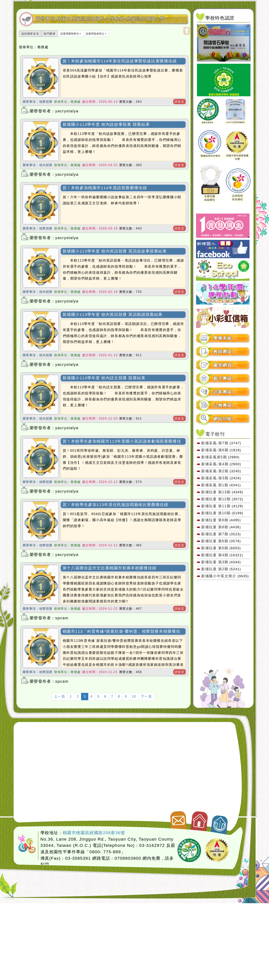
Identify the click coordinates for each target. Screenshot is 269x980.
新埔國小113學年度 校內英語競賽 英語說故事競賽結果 (115, 251)
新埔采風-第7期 (215, 443)
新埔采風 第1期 (215, 485)
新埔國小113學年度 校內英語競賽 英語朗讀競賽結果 (113, 314)
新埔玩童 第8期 (215, 527)
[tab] (223, 338)
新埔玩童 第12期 (216, 499)
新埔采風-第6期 (215, 450)
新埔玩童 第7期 (215, 534)
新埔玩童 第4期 (215, 555)
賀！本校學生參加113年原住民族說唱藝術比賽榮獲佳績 (116, 505)
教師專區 (222, 352)
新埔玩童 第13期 (216, 492)
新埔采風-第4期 (215, 464)
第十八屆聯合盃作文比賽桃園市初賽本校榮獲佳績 (110, 568)
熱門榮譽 (50, 34)
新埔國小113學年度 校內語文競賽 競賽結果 (104, 378)
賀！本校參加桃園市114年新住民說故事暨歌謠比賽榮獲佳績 (120, 61)
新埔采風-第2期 (215, 471)
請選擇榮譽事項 (71, 34)
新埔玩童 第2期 (215, 569)
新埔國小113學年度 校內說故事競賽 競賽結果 (106, 124)
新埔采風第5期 (214, 457)
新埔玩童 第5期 (215, 548)
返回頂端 (220, 823)
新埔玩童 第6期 (215, 541)
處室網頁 (222, 365)
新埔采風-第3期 (215, 478)
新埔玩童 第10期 (216, 513)
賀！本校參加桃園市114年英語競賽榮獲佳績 (105, 188)
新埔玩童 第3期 (215, 562)
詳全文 (179, 102)
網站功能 (222, 419)
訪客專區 (222, 392)
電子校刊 (215, 434)
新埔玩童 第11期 (216, 506)
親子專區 (222, 379)
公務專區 (222, 405)
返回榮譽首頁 (30, 34)
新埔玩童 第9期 (215, 520)
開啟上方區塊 (187, 31)
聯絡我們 (178, 819)
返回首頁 (200, 820)
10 (134, 696)
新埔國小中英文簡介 (219, 576)
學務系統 (222, 338)
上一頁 (60, 696)
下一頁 (146, 696)
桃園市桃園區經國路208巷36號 (94, 833)
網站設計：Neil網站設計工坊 (27, 844)
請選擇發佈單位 (96, 34)
